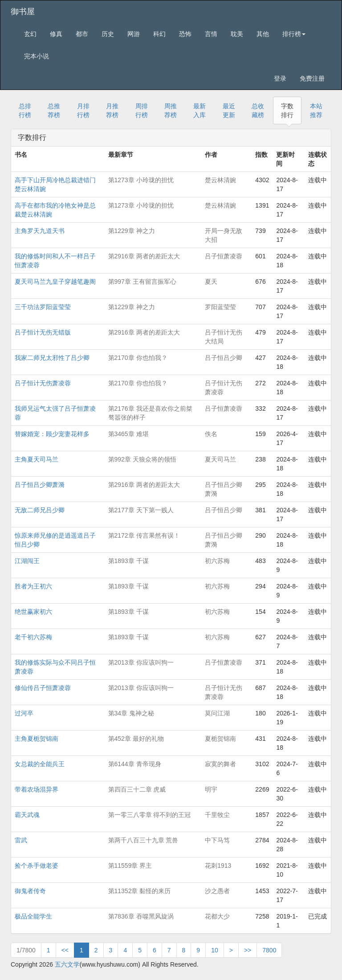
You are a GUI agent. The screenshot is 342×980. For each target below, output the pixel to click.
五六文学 (67, 964)
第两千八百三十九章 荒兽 (143, 840)
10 (215, 950)
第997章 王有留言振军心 (142, 282)
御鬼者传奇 (30, 891)
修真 (56, 34)
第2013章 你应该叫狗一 (141, 662)
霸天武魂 (27, 815)
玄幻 (30, 34)
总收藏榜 (258, 110)
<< (65, 950)
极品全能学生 (33, 916)
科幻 (159, 34)
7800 (269, 950)
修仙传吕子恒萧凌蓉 (43, 688)
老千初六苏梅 (33, 637)
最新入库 (199, 110)
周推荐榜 (171, 110)
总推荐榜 (54, 110)
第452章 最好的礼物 (136, 739)
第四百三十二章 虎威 (137, 789)
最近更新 (229, 110)
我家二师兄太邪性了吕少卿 (52, 358)
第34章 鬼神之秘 (131, 713)
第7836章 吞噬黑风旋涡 (141, 916)
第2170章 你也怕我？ (138, 358)
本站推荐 (316, 110)
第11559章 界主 (130, 866)
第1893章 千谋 (128, 561)
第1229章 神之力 (132, 231)
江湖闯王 (27, 561)
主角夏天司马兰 (37, 459)
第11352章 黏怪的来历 (140, 891)
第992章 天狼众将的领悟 (142, 459)
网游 (134, 34)
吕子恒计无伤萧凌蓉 (43, 383)
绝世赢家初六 (33, 612)
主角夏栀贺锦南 (37, 739)
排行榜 (294, 34)
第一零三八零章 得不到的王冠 (150, 815)
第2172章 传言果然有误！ (144, 535)
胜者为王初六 (33, 586)
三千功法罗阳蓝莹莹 (43, 307)
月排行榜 (83, 110)
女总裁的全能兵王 (40, 764)
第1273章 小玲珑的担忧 (141, 180)
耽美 (237, 34)
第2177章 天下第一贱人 (141, 510)
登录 (280, 78)
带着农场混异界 (37, 789)
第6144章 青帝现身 (135, 764)
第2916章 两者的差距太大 (144, 256)
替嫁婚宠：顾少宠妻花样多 (52, 434)
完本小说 (37, 56)
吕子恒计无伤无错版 (43, 332)
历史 (108, 34)
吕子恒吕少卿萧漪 (40, 485)
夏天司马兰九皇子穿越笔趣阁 (55, 282)
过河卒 (24, 713)
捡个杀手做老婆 (37, 866)
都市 (82, 34)
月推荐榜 (112, 110)
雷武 (21, 840)
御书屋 (23, 12)
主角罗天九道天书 (40, 231)
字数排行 (287, 110)
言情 (211, 34)
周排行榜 (142, 110)
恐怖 (185, 34)
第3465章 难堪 (128, 434)
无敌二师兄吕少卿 (40, 510)
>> (248, 950)
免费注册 (312, 78)
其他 (263, 34)
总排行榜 (25, 110)
